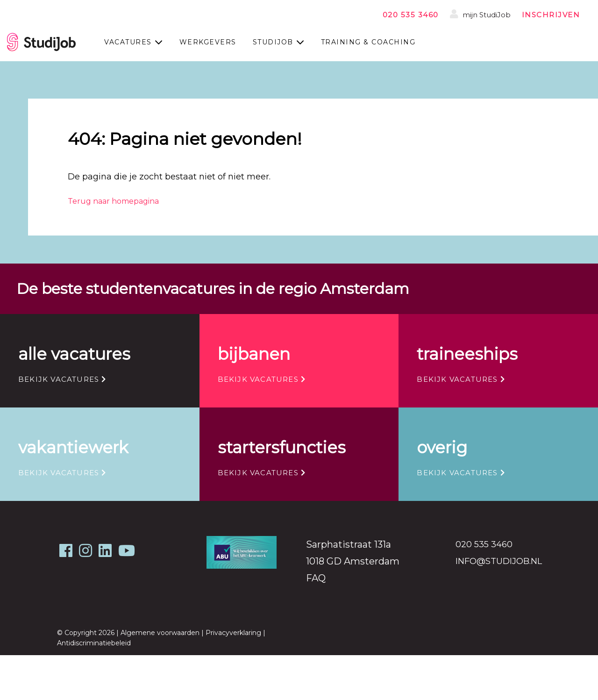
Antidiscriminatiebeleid (94, 643)
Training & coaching (368, 42)
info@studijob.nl (499, 561)
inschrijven (551, 15)
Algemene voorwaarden (160, 633)
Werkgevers (208, 42)
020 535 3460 (411, 15)
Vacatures (128, 42)
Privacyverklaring (233, 633)
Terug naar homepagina (113, 201)
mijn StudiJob (480, 14)
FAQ (316, 578)
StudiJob (273, 42)
